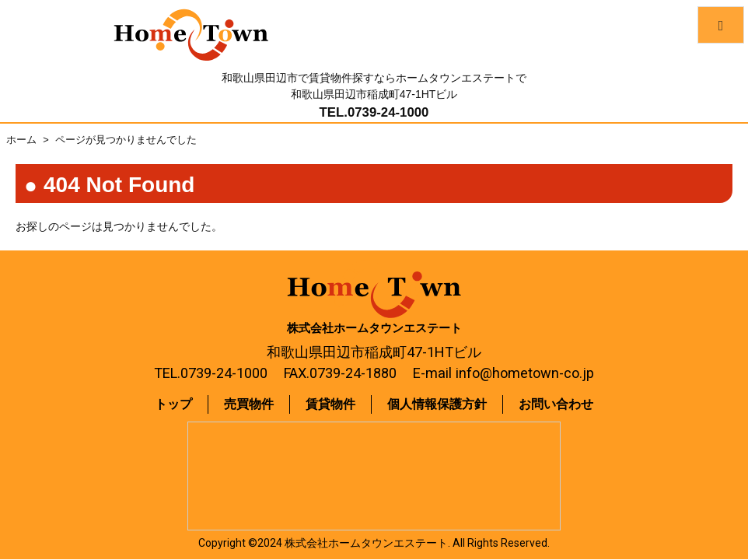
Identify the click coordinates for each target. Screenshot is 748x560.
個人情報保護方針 (437, 404)
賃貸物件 (330, 404)
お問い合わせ (556, 404)
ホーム (21, 140)
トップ (173, 404)
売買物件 (249, 404)
